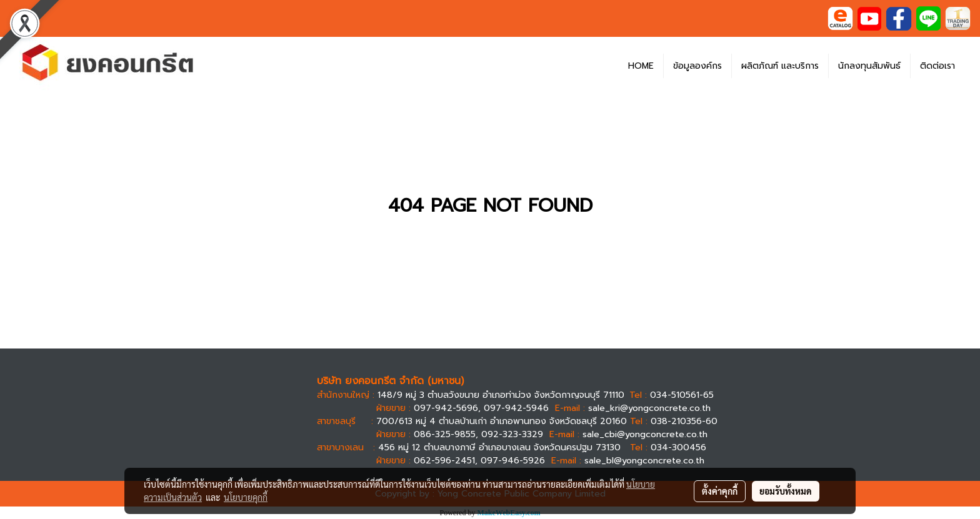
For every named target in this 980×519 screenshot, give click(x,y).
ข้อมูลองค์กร (697, 66)
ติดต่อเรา (937, 66)
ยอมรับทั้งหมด (786, 491)
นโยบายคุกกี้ (246, 497)
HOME (641, 66)
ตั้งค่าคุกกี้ (720, 491)
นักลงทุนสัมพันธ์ (869, 66)
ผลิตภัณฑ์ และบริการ (780, 66)
